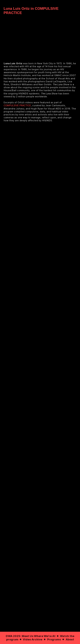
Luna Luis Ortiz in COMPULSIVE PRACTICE (31, 11)
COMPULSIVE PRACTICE (17, 105)
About (70, 639)
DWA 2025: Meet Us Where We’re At (31, 636)
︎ (58, 636)
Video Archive (33, 639)
